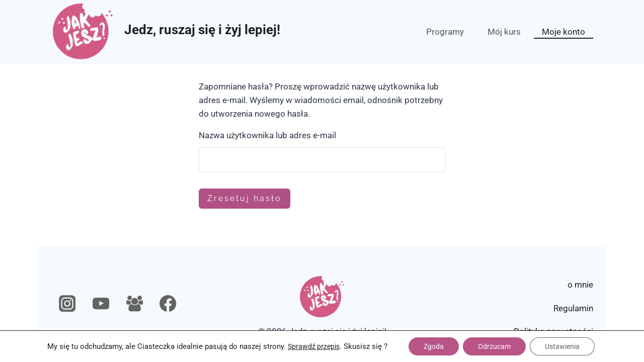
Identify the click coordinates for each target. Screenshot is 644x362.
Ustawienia (562, 346)
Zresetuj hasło (245, 198)
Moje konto (563, 32)
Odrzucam (494, 346)
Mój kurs (504, 32)
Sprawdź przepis (314, 346)
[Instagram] (68, 304)
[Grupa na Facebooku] (135, 304)
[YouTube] (101, 304)
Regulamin (573, 308)
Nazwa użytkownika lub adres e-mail (267, 135)
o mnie (580, 285)
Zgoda (434, 346)
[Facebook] (168, 304)
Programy (445, 32)
